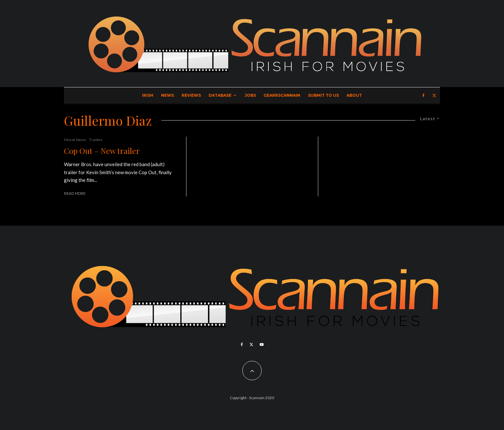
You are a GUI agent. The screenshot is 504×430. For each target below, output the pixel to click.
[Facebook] (423, 95)
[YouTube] (262, 345)
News (167, 95)
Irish (148, 95)
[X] (434, 95)
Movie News (75, 140)
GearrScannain (282, 95)
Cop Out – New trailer (102, 151)
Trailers (96, 140)
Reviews (191, 95)
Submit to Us (323, 95)
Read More (75, 193)
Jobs (250, 95)
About (354, 95)
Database (220, 95)
